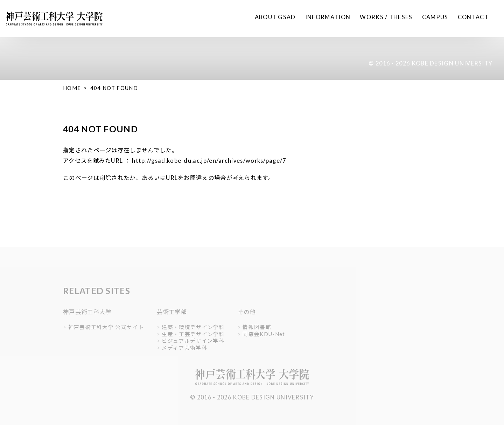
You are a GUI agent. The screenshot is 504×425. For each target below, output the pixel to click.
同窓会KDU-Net (264, 334)
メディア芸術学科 (184, 348)
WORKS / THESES (386, 17)
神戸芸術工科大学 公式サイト (106, 327)
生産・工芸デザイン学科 (193, 334)
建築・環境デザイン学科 (193, 327)
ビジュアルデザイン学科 (193, 341)
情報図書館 (257, 327)
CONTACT (473, 17)
